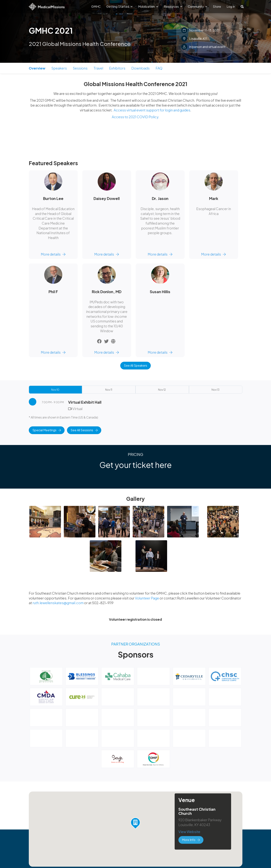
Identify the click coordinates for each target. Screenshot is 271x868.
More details (53, 254)
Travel (98, 68)
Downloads (140, 68)
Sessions (80, 68)
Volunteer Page (147, 598)
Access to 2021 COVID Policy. (135, 117)
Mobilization (148, 6)
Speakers (59, 68)
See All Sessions (84, 430)
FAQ (159, 68)
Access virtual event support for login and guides (152, 110)
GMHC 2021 (51, 30)
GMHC (96, 6)
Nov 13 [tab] (215, 390)
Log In (231, 6)
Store (217, 6)
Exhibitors (117, 68)
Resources (173, 6)
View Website (189, 832)
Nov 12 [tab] (162, 390)
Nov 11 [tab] (109, 390)
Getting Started (119, 6)
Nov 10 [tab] (55, 390)
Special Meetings (47, 430)
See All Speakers (135, 365)
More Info (191, 840)
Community (198, 6)
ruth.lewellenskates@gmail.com (58, 603)
